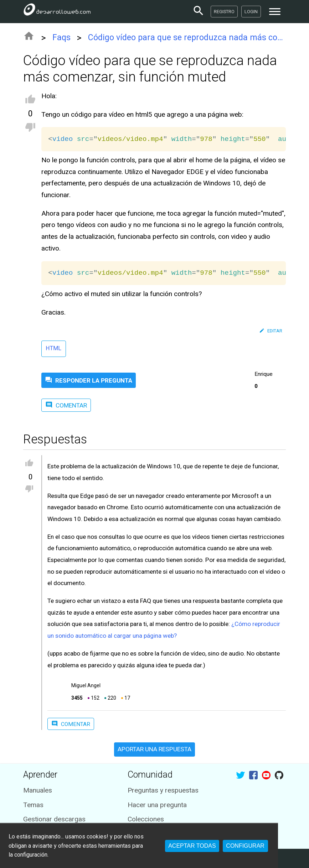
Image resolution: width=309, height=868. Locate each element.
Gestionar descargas (54, 819)
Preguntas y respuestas (163, 790)
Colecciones (146, 819)
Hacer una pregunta (157, 805)
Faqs (61, 38)
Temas (33, 805)
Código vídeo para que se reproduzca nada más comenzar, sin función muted (187, 38)
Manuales (38, 790)
